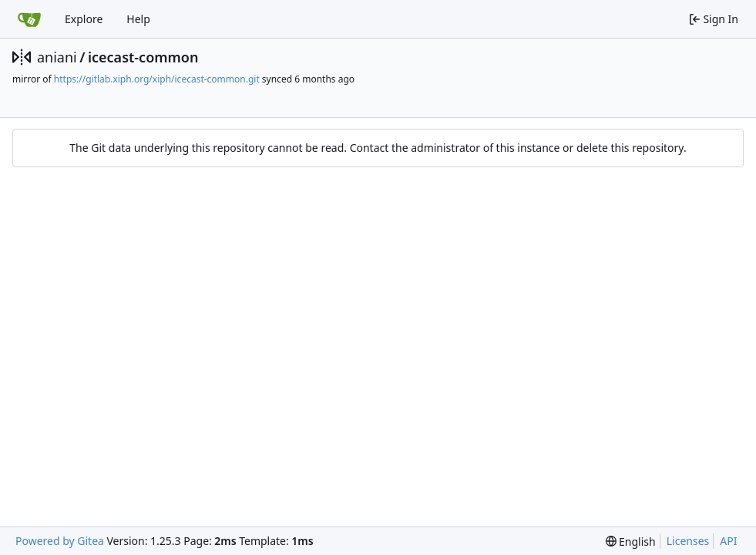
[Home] (29, 19)
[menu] (631, 542)
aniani (57, 57)
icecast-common (143, 57)
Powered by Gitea (60, 541)
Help (138, 19)
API (728, 541)
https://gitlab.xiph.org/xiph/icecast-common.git (157, 79)
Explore (84, 19)
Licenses (688, 541)
